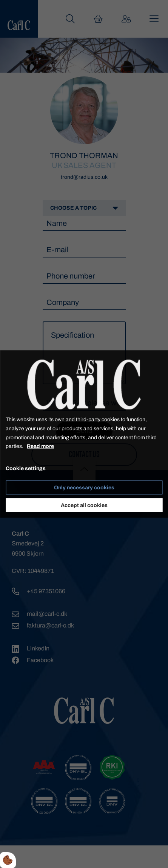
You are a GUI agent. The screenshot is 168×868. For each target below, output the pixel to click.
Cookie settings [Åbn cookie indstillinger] (26, 468)
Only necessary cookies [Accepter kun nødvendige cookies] (84, 487)
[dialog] (84, 434)
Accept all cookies (84, 505)
